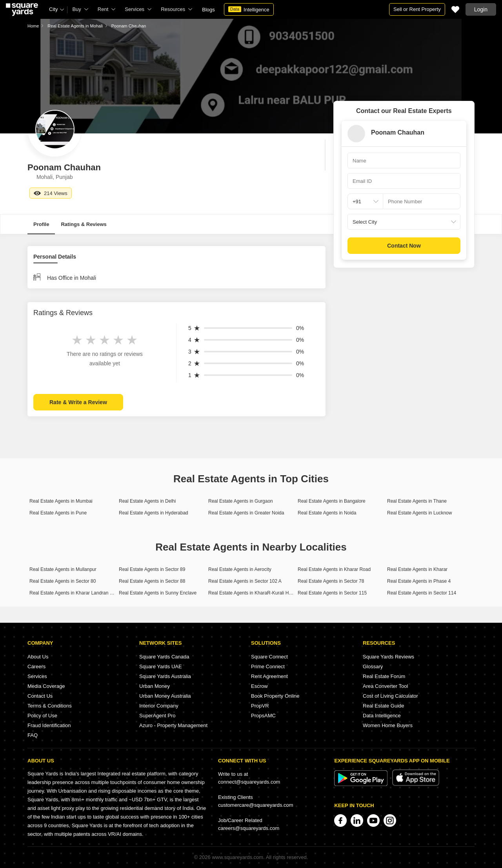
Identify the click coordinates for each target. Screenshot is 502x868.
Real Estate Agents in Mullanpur (63, 569)
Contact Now (404, 246)
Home (33, 26)
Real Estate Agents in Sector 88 (152, 581)
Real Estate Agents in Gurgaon (241, 501)
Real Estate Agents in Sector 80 (63, 581)
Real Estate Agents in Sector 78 (331, 581)
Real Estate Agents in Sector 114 (422, 593)
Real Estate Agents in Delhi (147, 501)
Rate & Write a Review (78, 402)
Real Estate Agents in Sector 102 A (245, 581)
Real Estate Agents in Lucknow (419, 513)
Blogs (208, 10)
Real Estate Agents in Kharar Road (334, 569)
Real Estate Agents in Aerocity (240, 569)
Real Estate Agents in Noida (327, 513)
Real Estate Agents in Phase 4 (419, 581)
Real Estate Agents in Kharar (417, 569)
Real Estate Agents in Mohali (75, 26)
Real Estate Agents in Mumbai (61, 501)
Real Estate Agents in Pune (58, 513)
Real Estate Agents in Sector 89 (152, 569)
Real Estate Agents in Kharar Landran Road (75, 593)
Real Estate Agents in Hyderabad (154, 513)
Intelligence (249, 9)
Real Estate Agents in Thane (417, 501)
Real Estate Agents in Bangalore (332, 501)
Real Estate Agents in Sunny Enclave (158, 593)
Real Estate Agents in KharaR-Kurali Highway (256, 593)
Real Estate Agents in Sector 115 (332, 593)
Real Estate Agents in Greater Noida (246, 513)
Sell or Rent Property (417, 9)
